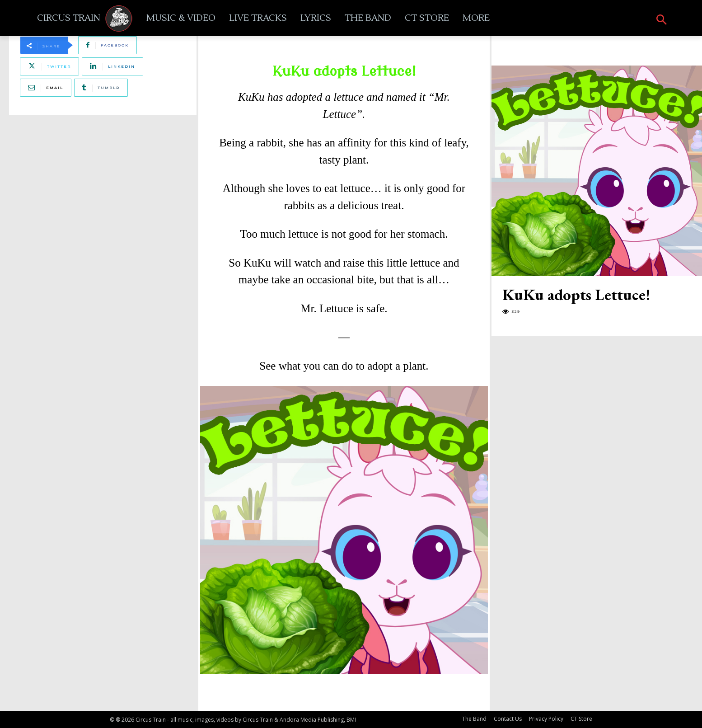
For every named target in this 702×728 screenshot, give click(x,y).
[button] (662, 21)
